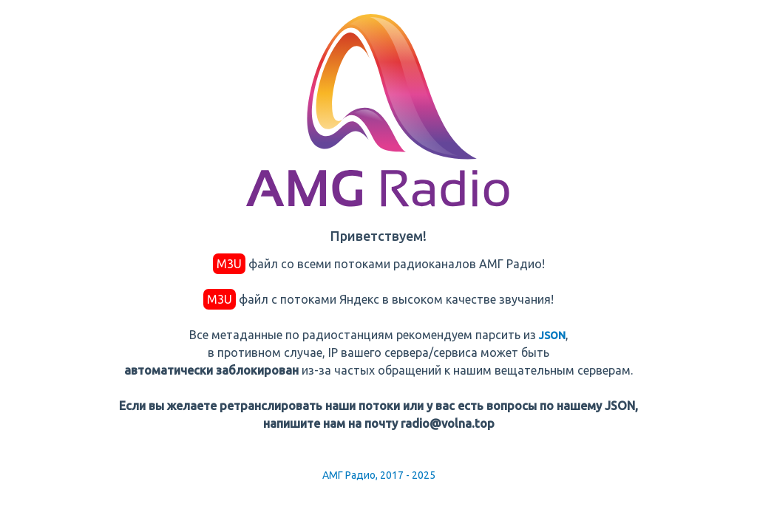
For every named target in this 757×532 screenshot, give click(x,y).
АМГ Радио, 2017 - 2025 (379, 475)
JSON (552, 335)
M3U (229, 264)
